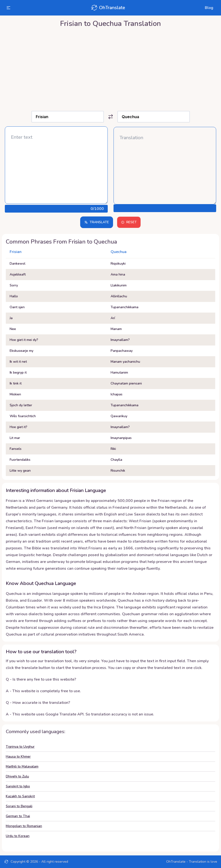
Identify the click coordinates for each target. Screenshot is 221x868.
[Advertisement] (110, 68)
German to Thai (18, 816)
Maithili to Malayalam (22, 766)
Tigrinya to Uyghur (20, 747)
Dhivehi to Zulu (17, 776)
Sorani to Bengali (19, 806)
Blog (209, 8)
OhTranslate (108, 8)
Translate (97, 222)
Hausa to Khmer (18, 757)
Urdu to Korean (18, 836)
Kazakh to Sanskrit (20, 796)
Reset (129, 222)
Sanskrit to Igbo (18, 786)
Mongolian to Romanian (24, 826)
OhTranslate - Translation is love (192, 862)
